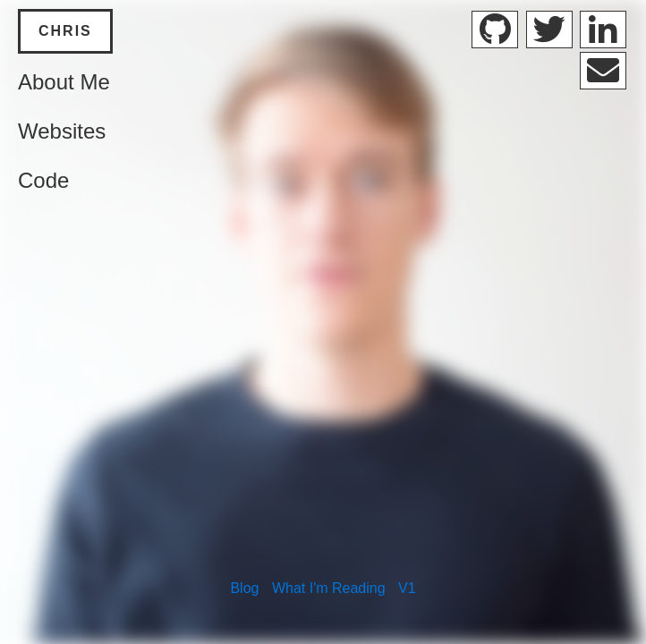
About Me (64, 82)
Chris (65, 31)
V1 (407, 588)
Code (43, 180)
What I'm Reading (329, 588)
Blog (244, 588)
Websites (62, 131)
